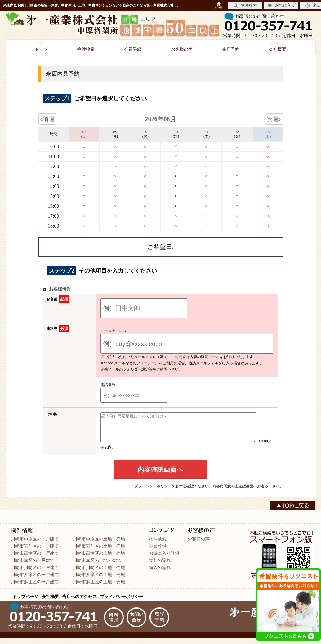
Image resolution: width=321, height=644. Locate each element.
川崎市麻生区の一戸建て (35, 587)
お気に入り (281, 5)
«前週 (47, 119)
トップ (41, 47)
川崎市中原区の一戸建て (35, 544)
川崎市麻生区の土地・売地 (99, 587)
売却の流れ (160, 566)
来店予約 (231, 47)
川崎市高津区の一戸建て (35, 559)
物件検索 (86, 47)
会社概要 (278, 47)
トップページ (25, 602)
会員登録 (133, 47)
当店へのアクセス (79, 602)
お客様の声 (182, 47)
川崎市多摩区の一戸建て (35, 580)
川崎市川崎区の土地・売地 (99, 573)
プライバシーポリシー (153, 492)
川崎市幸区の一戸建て (33, 566)
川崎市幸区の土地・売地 (97, 566)
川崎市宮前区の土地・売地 (99, 552)
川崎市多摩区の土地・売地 (99, 580)
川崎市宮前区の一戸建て (35, 552)
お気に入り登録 (164, 559)
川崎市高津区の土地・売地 (99, 559)
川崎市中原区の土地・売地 (99, 544)
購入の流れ (160, 573)
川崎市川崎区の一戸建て (35, 573)
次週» (274, 119)
